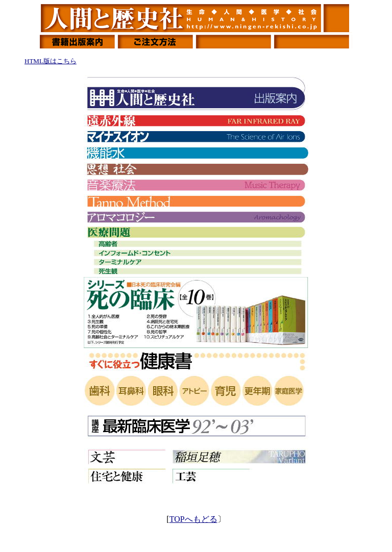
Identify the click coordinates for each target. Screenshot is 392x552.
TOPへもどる (193, 519)
